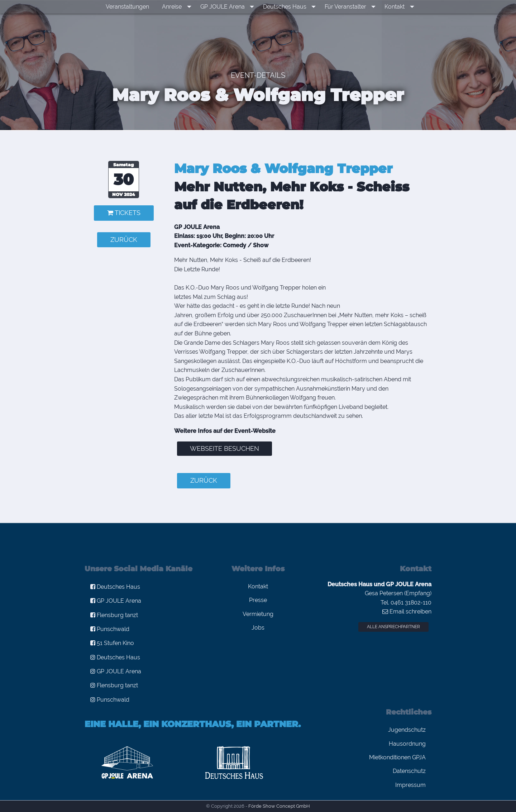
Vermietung (258, 614)
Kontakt (391, 7)
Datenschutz (409, 771)
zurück (124, 240)
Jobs (258, 628)
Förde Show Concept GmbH (279, 806)
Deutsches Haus (286, 7)
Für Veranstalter (344, 7)
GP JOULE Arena (226, 7)
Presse (258, 600)
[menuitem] (134, 7)
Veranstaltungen (134, 7)
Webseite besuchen (224, 448)
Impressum (410, 785)
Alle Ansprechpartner (393, 627)
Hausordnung (407, 744)
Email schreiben (407, 612)
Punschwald (110, 629)
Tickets (124, 213)
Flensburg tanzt (114, 615)
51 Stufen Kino (112, 643)
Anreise (179, 7)
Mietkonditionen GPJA (397, 757)
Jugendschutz (407, 730)
